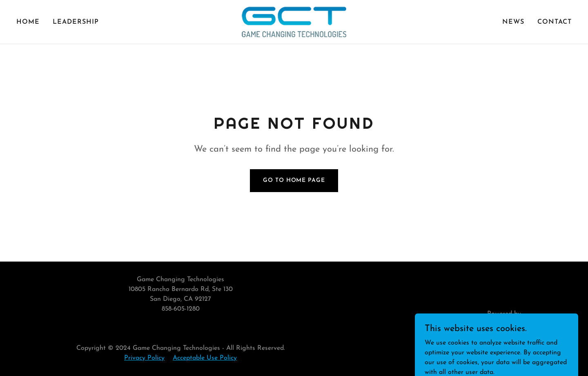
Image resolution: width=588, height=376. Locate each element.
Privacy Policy (144, 358)
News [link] (513, 22)
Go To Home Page (294, 180)
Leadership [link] (76, 22)
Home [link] (28, 22)
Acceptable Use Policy (205, 358)
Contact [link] (555, 22)
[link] (294, 22)
